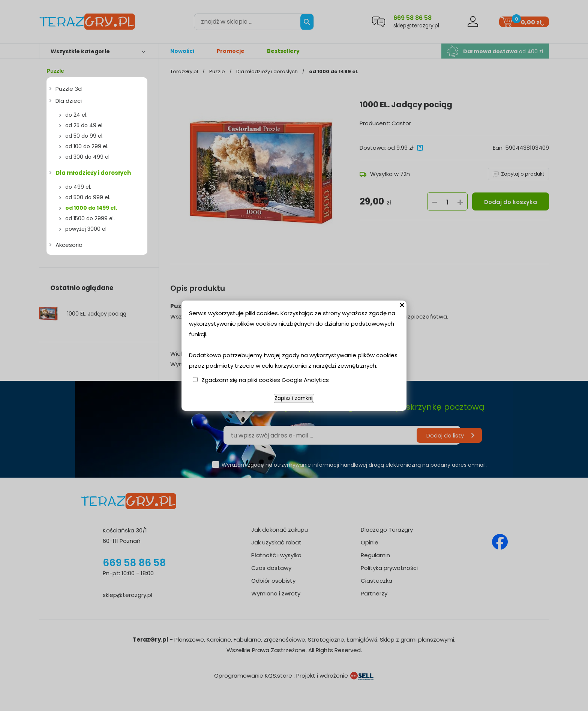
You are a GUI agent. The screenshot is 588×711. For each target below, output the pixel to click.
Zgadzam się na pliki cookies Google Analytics (265, 380)
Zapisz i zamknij (294, 398)
